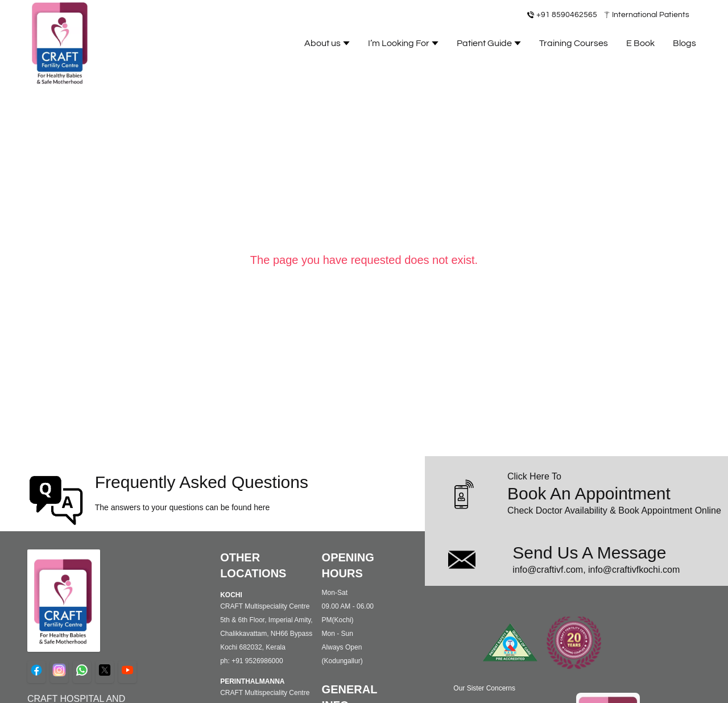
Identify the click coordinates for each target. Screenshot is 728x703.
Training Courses (574, 43)
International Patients (651, 15)
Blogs (684, 43)
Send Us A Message (589, 553)
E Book (640, 43)
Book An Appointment (589, 493)
